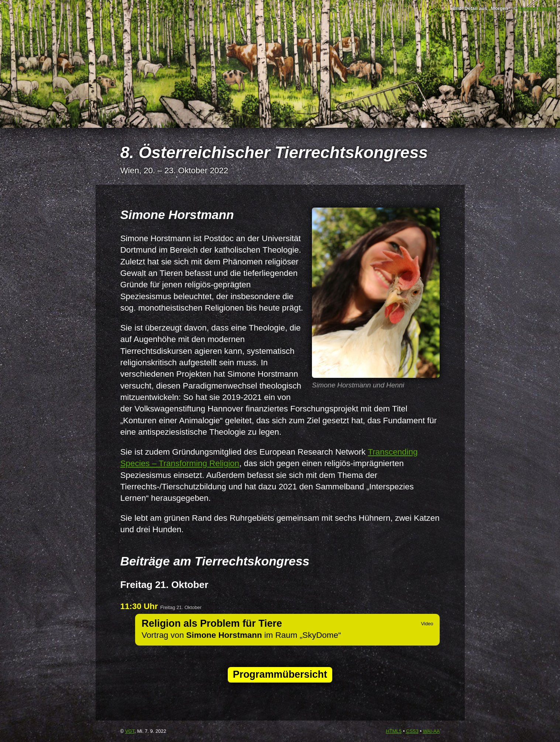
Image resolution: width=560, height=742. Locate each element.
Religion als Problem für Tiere (212, 623)
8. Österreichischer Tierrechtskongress (274, 152)
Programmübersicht (280, 674)
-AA (432, 731)
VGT (130, 731)
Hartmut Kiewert (537, 8)
